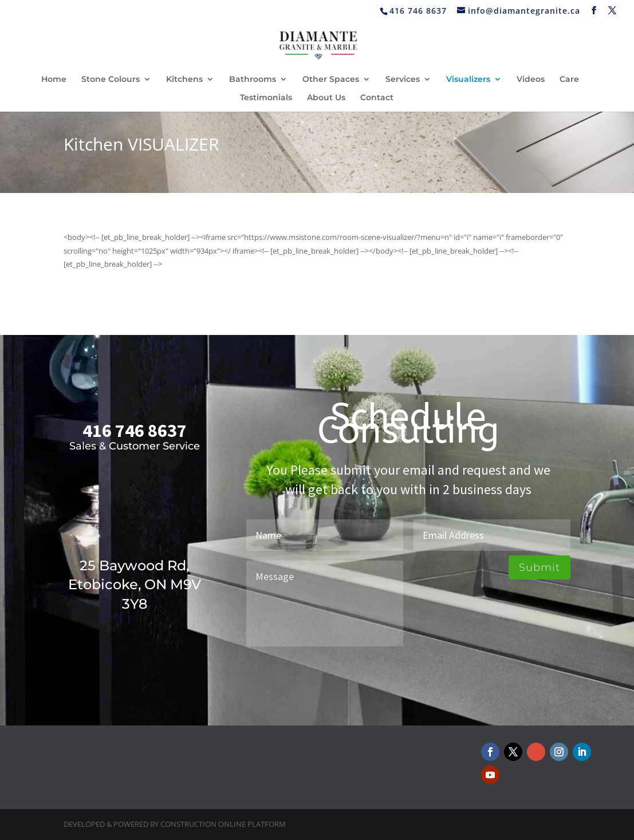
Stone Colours (111, 80)
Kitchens (184, 80)
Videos (531, 80)
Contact (377, 98)
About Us (326, 98)
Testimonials (266, 98)
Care (569, 80)
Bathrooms (253, 80)
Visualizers (468, 80)
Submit (540, 567)
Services (403, 80)
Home (54, 80)
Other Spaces (331, 80)
